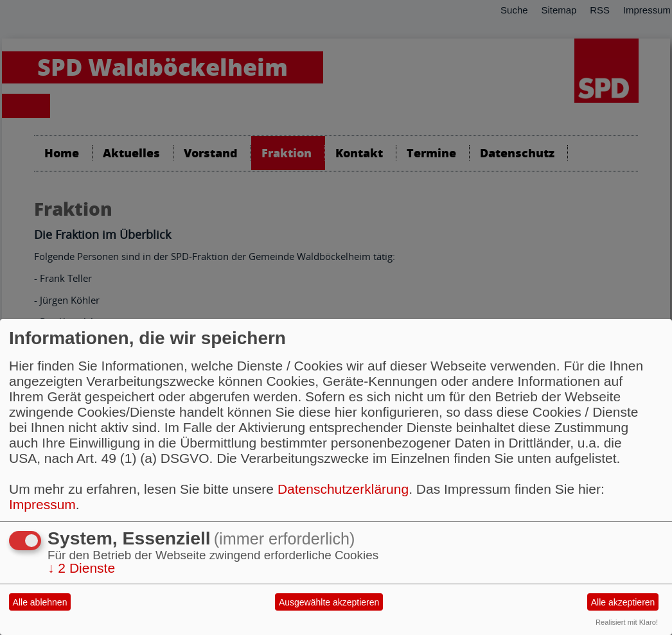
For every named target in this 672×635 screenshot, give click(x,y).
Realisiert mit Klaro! (627, 622)
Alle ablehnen (40, 602)
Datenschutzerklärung (343, 489)
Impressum (42, 504)
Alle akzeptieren (623, 602)
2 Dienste (81, 568)
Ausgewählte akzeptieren (329, 602)
